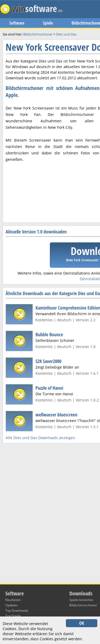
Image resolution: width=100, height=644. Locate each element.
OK (82, 623)
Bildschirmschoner (83, 605)
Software (17, 23)
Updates (12, 605)
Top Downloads (17, 610)
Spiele (48, 23)
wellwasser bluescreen (56, 415)
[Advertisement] (50, 161)
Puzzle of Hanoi (49, 388)
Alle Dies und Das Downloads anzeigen (40, 438)
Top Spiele (13, 616)
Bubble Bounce (49, 334)
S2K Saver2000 (48, 361)
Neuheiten (13, 600)
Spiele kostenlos (81, 600)
